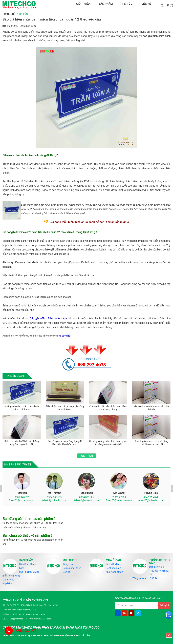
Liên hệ (66, 572)
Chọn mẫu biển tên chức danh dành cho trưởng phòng (108, 408)
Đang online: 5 (157, 567)
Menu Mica (8, 580)
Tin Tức (127, 4)
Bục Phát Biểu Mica (29, 572)
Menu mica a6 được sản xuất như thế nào (151, 408)
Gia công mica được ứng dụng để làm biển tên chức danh (65, 443)
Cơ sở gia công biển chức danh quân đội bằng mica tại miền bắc (108, 443)
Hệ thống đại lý (114, 568)
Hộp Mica (7, 583)
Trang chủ (9, 14)
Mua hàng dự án (114, 572)
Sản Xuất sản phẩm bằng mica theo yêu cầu (67, 636)
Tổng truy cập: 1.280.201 (146, 578)
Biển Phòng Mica (11, 576)
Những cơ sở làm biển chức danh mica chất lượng (22, 408)
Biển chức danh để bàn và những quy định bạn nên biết (22, 443)
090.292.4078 (39, 614)
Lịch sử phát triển (72, 568)
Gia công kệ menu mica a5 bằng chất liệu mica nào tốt (151, 443)
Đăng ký (164, 605)
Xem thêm (87, 456)
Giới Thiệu (83, 4)
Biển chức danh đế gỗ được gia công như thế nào (65, 408)
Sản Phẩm (106, 4)
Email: (15, 619)
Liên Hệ (146, 4)
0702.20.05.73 (19, 614)
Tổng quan (68, 564)
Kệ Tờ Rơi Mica (114, 564)
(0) (170, 5)
